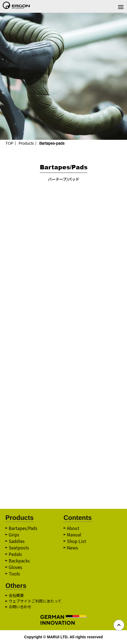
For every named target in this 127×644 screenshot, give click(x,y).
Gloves (15, 567)
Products (26, 143)
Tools (14, 574)
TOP (9, 143)
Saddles (17, 541)
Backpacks (19, 561)
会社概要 (16, 595)
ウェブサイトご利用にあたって (35, 601)
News (72, 548)
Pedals (15, 554)
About (73, 528)
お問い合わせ (20, 607)
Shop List (76, 541)
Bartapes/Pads (23, 528)
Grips (14, 535)
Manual (74, 535)
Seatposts (19, 548)
